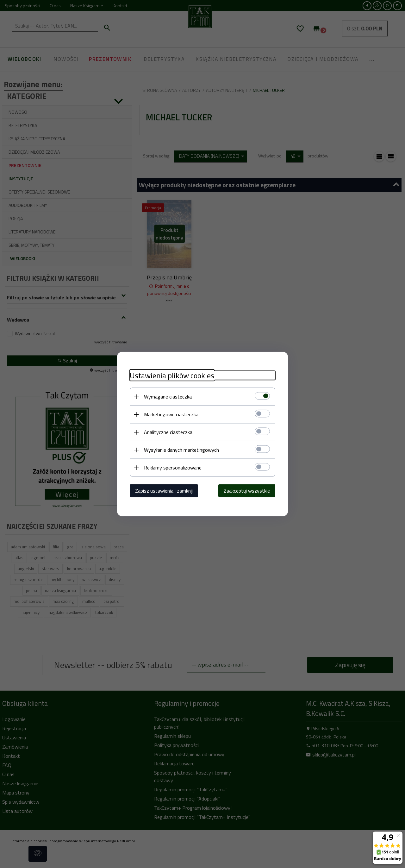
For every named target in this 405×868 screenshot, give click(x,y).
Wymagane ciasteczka (168, 397)
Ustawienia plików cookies (172, 376)
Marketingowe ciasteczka (171, 414)
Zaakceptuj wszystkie (247, 491)
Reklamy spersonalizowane (173, 468)
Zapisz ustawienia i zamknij (164, 491)
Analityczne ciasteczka (168, 432)
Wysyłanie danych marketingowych (181, 450)
